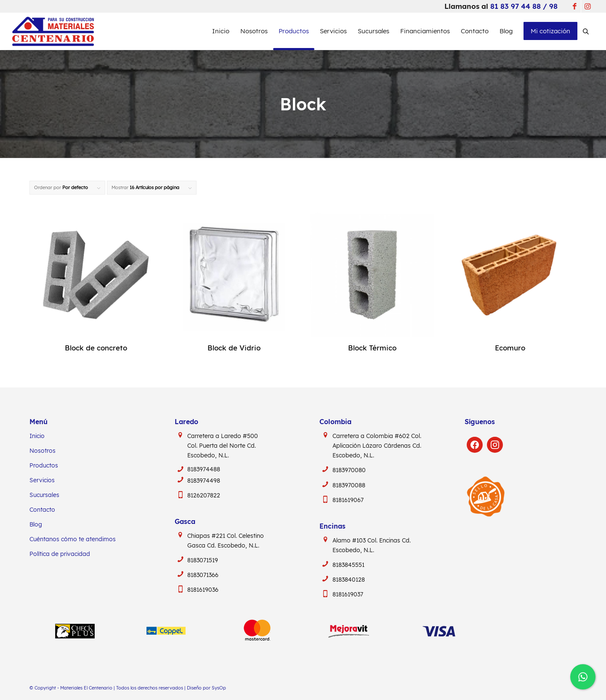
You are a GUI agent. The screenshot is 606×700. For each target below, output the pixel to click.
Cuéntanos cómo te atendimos (73, 539)
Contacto (42, 510)
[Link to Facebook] (575, 6)
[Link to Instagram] (587, 6)
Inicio (37, 436)
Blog (36, 524)
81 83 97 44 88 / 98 (524, 6)
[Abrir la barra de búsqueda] (586, 31)
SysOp (219, 688)
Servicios (42, 480)
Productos (44, 465)
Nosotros (43, 451)
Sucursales (44, 495)
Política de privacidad (60, 554)
